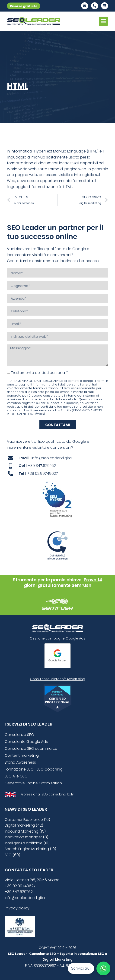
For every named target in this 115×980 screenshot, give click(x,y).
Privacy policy (17, 908)
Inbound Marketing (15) (25, 831)
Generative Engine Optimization (33, 783)
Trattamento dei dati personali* (40, 373)
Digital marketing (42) (24, 825)
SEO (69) (12, 855)
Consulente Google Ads (26, 742)
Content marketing (22, 755)
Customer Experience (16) (27, 820)
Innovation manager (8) (26, 837)
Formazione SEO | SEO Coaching (34, 769)
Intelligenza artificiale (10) (27, 843)
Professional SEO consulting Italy (47, 794)
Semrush (81, 585)
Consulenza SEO (19, 735)
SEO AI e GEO (16, 776)
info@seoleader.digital (25, 898)
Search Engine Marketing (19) (30, 849)
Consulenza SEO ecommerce (31, 748)
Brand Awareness (20, 762)
